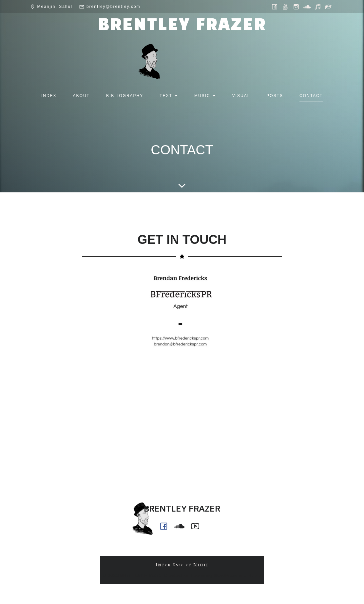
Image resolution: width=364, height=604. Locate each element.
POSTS (275, 96)
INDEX (49, 96)
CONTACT (311, 96)
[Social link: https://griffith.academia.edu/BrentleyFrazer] (329, 7)
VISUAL (241, 96)
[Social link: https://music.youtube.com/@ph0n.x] (318, 7)
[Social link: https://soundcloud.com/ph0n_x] (307, 7)
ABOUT (81, 96)
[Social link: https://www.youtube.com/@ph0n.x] (286, 7)
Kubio (255, 575)
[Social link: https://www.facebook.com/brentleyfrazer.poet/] (275, 7)
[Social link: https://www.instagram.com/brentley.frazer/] (297, 7)
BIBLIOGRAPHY (125, 96)
